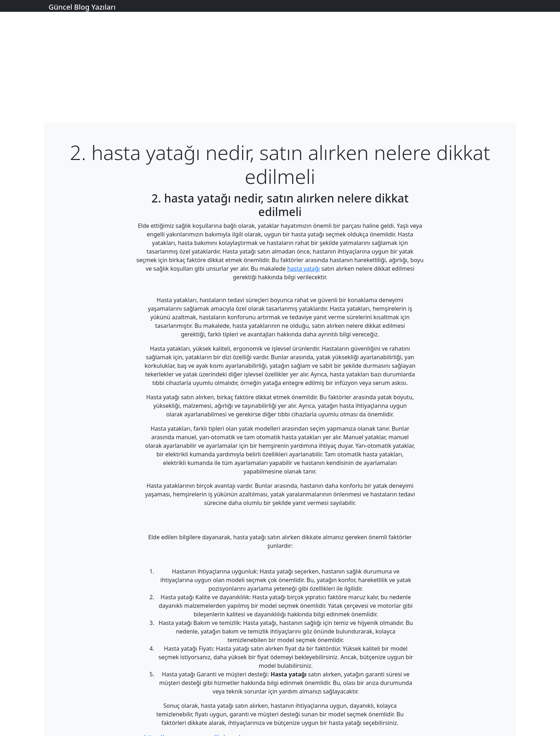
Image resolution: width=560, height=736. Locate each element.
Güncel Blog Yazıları (82, 7)
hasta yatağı (303, 269)
